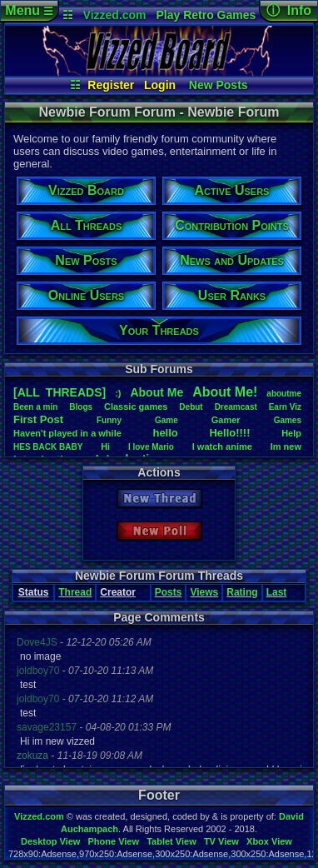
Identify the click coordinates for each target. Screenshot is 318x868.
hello (165, 433)
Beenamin (35, 407)
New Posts (219, 85)
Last (277, 592)
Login (160, 85)
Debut (191, 407)
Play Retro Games (206, 15)
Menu (29, 10)
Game (166, 420)
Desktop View (50, 841)
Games (288, 420)
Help (291, 433)
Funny (109, 420)
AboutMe (157, 392)
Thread (75, 592)
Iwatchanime (222, 446)
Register (111, 85)
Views (204, 592)
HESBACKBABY (48, 447)
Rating (242, 592)
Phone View (113, 841)
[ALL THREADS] (60, 392)
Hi (105, 446)
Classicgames (136, 407)
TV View (221, 841)
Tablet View (171, 841)
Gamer (226, 420)
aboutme (284, 394)
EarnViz (285, 407)
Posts (169, 592)
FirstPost (38, 419)
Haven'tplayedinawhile (67, 433)
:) (118, 393)
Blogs (81, 407)
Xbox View (269, 841)
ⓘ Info (289, 10)
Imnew (286, 446)
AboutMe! (225, 392)
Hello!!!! (229, 433)
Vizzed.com (115, 15)
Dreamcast (236, 407)
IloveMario (151, 447)
